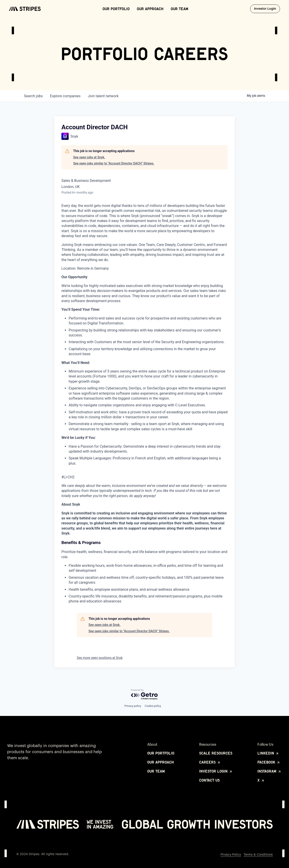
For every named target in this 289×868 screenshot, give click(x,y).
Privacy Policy (231, 855)
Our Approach (150, 9)
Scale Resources (216, 753)
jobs (33, 96)
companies (65, 96)
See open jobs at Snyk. (89, 157)
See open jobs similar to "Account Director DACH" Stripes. (114, 163)
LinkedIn (268, 753)
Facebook (269, 762)
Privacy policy (133, 706)
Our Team (179, 9)
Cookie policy (153, 706)
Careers (210, 762)
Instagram (269, 771)
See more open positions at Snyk (100, 658)
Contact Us (209, 780)
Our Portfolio (116, 9)
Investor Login (267, 9)
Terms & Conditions (258, 855)
